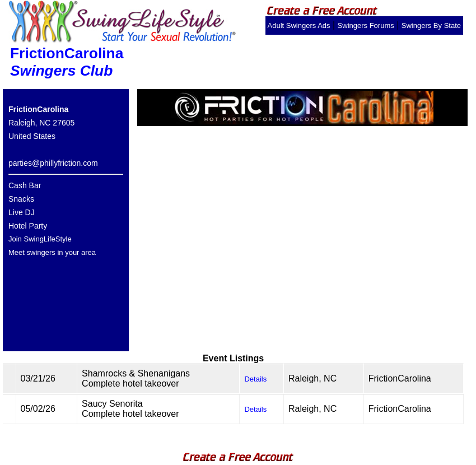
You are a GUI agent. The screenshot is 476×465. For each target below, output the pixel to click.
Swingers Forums (366, 25)
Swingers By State (431, 25)
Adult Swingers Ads (299, 25)
